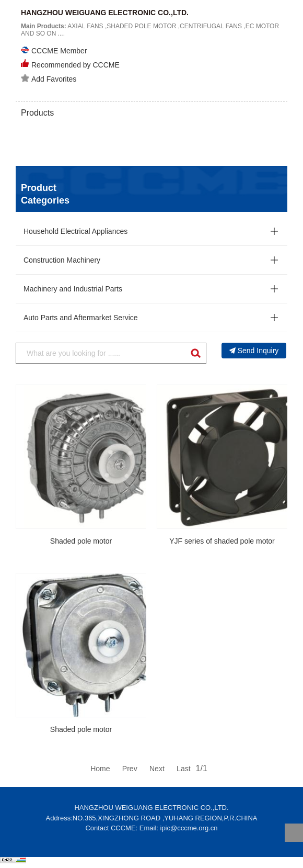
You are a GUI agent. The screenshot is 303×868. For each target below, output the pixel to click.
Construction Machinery (62, 260)
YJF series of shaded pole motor (222, 541)
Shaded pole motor (81, 541)
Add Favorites (49, 78)
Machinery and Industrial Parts (73, 289)
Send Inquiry (254, 351)
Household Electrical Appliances (75, 231)
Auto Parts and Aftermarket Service (81, 318)
